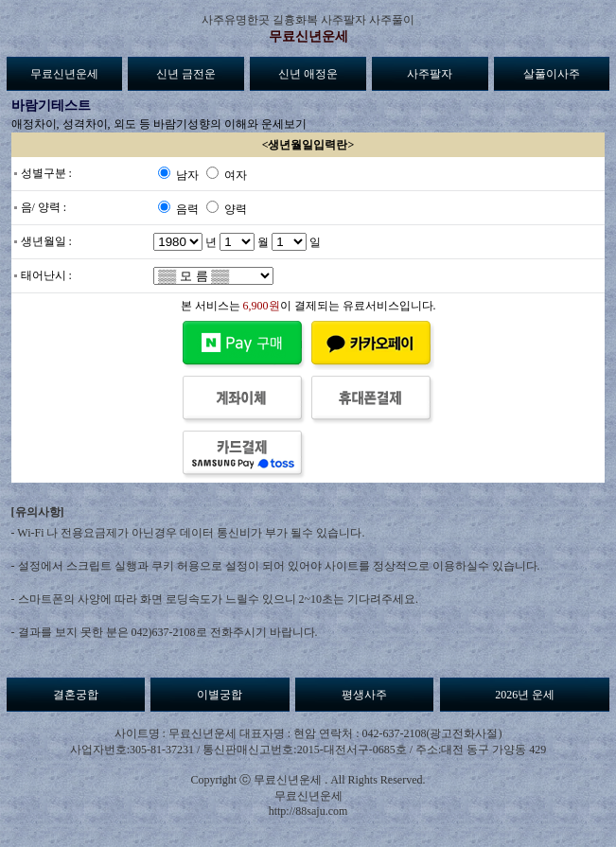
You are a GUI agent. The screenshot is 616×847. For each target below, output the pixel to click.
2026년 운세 (525, 695)
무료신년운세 (308, 36)
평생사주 (364, 695)
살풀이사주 (552, 74)
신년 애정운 (308, 74)
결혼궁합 (76, 695)
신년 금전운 (186, 74)
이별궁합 (220, 695)
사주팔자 (430, 74)
